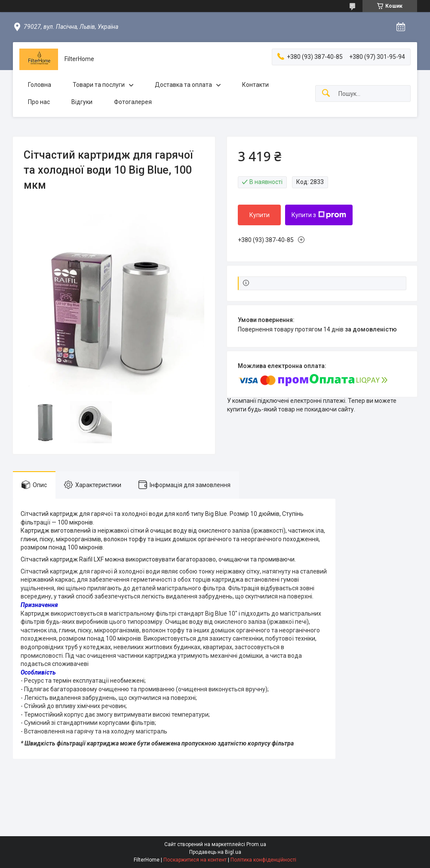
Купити (260, 215)
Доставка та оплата (183, 85)
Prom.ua (256, 844)
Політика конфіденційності (263, 860)
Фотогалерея (133, 102)
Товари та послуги (99, 85)
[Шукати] (326, 94)
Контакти (255, 85)
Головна (40, 85)
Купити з (319, 215)
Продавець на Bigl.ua (215, 852)
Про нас (39, 102)
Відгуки (82, 102)
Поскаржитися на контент (195, 860)
